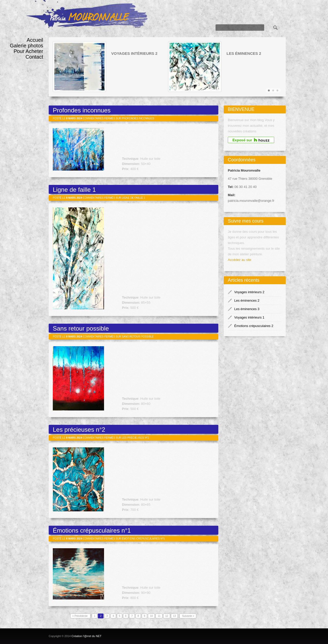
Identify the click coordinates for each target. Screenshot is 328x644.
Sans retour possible (81, 328)
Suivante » (188, 616)
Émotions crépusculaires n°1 (92, 530)
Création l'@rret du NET (86, 636)
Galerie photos (26, 46)
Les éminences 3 (247, 309)
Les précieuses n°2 (79, 430)
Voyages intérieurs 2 (134, 54)
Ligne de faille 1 (74, 190)
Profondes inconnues (82, 110)
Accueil (35, 40)
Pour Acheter (28, 51)
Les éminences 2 (244, 54)
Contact (34, 57)
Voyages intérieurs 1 (249, 317)
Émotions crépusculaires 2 (254, 326)
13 (174, 616)
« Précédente (80, 616)
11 (159, 616)
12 (167, 616)
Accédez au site (240, 260)
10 (151, 616)
